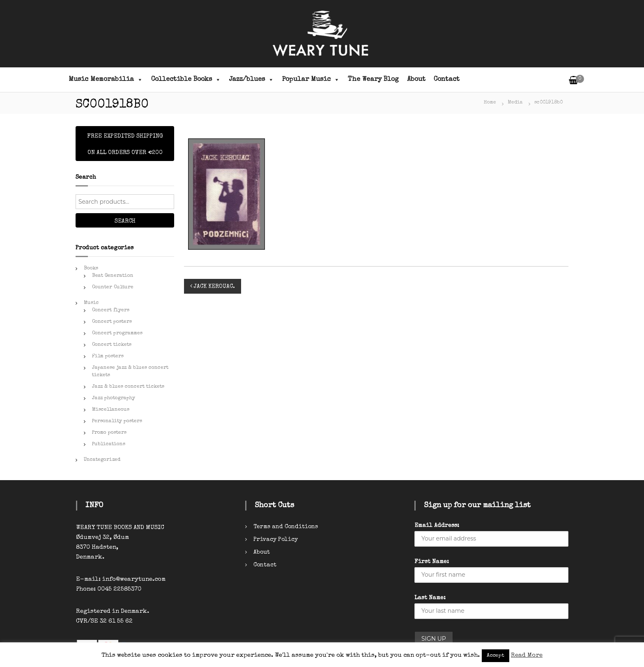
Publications (109, 444)
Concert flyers (111, 310)
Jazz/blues (252, 80)
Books (91, 269)
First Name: (432, 562)
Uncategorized (102, 460)
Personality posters (117, 421)
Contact (447, 80)
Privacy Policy (276, 540)
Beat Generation (113, 276)
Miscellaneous (111, 410)
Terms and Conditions (286, 527)
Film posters (108, 356)
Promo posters (109, 433)
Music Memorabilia (106, 80)
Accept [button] (496, 656)
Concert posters (112, 322)
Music (91, 303)
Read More (527, 655)
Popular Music (311, 80)
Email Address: (437, 526)
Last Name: (430, 598)
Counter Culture (113, 287)
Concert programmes (117, 333)
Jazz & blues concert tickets (128, 387)
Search (125, 221)
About (416, 80)
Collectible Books (186, 80)
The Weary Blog (373, 80)
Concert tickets (112, 345)
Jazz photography (114, 398)
